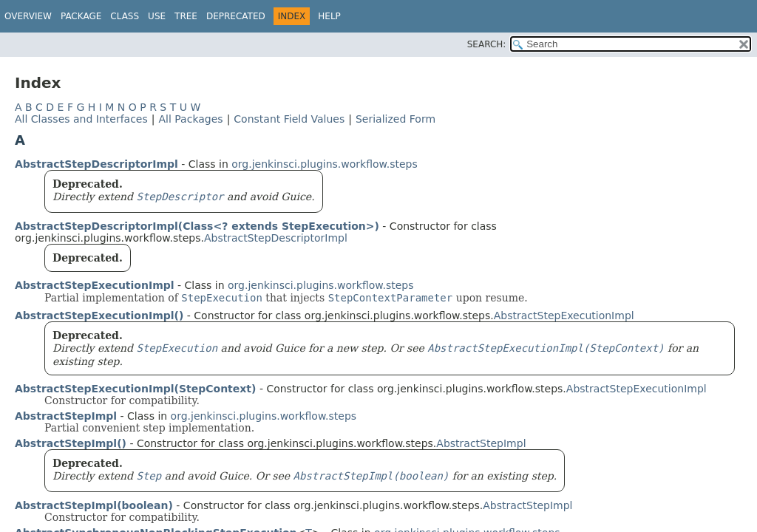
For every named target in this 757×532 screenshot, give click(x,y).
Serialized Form (396, 119)
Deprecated (236, 16)
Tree (186, 16)
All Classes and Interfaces (81, 119)
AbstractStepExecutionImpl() (99, 316)
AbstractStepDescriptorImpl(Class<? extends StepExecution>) (197, 226)
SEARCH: (487, 44)
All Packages (190, 119)
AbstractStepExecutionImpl (95, 285)
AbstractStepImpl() (71, 443)
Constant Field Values (289, 119)
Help (329, 16)
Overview (28, 16)
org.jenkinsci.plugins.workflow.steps (325, 164)
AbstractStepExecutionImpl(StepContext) (135, 389)
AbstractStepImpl (66, 416)
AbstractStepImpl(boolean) (94, 505)
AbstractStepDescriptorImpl (96, 164)
